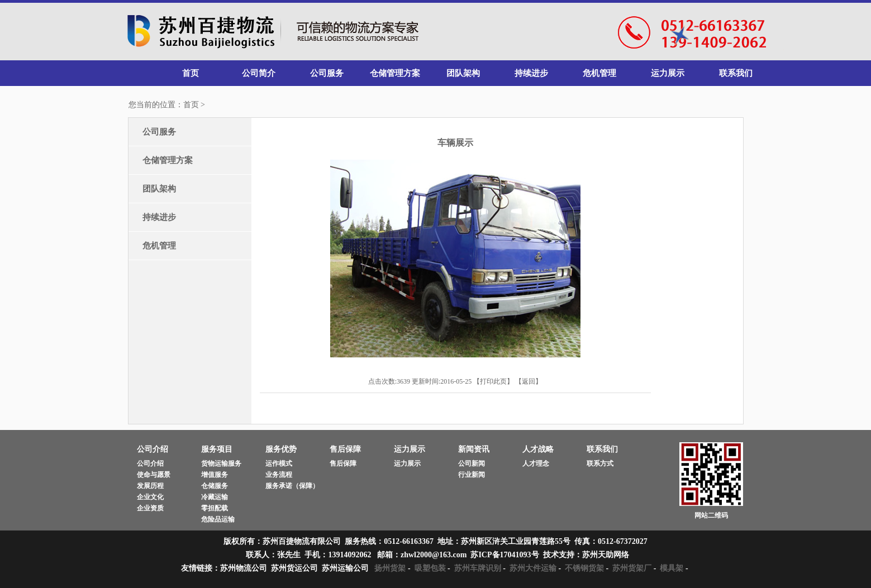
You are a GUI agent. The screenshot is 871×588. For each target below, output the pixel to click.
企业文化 (150, 497)
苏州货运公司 (294, 568)
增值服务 (215, 475)
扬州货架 (390, 568)
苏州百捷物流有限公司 (273, 32)
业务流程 (279, 475)
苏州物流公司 (244, 568)
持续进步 (531, 73)
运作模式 (279, 463)
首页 (191, 73)
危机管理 (599, 73)
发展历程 (150, 486)
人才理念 (536, 463)
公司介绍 (150, 463)
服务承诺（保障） (292, 486)
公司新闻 (472, 463)
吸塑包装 (430, 568)
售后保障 (343, 463)
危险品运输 (218, 519)
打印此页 (493, 381)
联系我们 (736, 73)
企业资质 (150, 508)
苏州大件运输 (533, 568)
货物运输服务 (221, 463)
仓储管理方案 (395, 73)
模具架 (672, 568)
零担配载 (215, 508)
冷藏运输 (215, 497)
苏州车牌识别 (478, 568)
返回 (529, 381)
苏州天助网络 (606, 555)
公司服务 (327, 73)
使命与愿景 (154, 475)
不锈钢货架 (584, 568)
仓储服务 (215, 486)
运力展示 (668, 73)
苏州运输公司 (345, 568)
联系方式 (600, 463)
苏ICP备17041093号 (504, 555)
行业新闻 (472, 475)
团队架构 (463, 73)
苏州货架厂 (632, 568)
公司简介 (259, 73)
